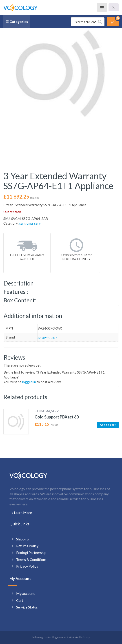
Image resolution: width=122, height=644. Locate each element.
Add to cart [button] (108, 425)
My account (25, 593)
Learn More (21, 513)
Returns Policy (27, 546)
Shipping (23, 539)
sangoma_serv (30, 223)
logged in (29, 382)
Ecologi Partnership (31, 552)
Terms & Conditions (31, 559)
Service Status (27, 607)
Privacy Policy (27, 566)
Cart (20, 600)
